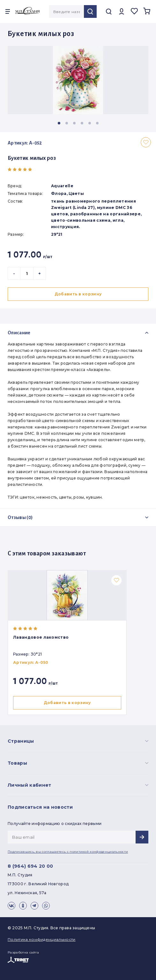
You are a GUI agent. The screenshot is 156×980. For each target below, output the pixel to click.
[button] (59, 123)
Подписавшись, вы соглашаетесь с (68, 852)
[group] (78, 80)
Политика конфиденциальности (42, 939)
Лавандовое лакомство (41, 637)
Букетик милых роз (32, 158)
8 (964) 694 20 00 (30, 866)
